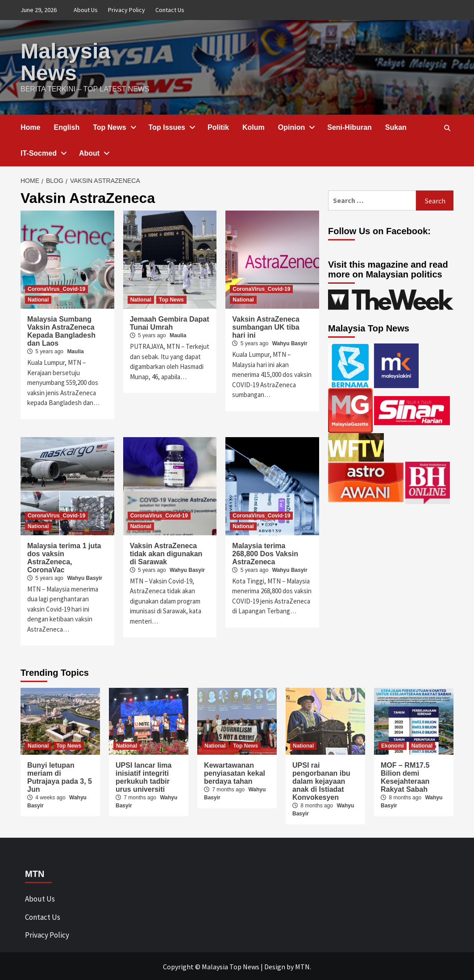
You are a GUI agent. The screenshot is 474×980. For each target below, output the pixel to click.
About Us (86, 10)
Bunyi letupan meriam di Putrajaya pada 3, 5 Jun (60, 776)
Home (30, 126)
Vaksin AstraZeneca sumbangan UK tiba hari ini (266, 326)
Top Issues (171, 126)
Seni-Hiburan (349, 126)
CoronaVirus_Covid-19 (56, 288)
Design (275, 966)
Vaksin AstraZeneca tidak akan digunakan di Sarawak (166, 553)
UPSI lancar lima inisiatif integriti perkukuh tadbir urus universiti (143, 776)
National (38, 299)
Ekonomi (393, 745)
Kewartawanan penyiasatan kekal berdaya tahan (235, 772)
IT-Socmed (43, 152)
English (67, 126)
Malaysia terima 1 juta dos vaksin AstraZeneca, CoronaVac (64, 557)
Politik (218, 126)
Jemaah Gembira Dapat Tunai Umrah (170, 322)
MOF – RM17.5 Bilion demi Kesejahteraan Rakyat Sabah (405, 776)
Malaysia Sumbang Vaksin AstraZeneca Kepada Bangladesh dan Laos (61, 330)
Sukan (396, 126)
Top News (114, 126)
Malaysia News (65, 61)
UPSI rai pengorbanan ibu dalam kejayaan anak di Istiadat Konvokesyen (321, 780)
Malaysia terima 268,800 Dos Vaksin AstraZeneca (265, 553)
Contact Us (170, 10)
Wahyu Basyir (290, 343)
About (94, 152)
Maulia (75, 351)
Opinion (296, 126)
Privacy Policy (127, 10)
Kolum (254, 126)
